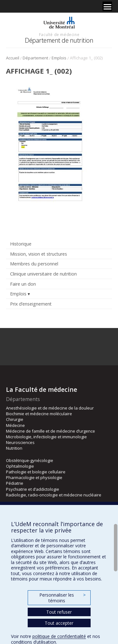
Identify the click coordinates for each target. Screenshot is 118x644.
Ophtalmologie (20, 466)
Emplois (59, 58)
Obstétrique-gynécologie (30, 460)
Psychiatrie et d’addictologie (33, 489)
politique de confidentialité (59, 636)
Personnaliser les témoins (62, 598)
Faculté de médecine (59, 34)
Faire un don (23, 284)
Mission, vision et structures (39, 254)
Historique (21, 244)
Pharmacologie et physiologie (34, 477)
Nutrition (14, 448)
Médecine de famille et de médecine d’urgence (51, 431)
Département (35, 58)
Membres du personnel (34, 264)
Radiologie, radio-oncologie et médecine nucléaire (54, 495)
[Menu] (107, 6)
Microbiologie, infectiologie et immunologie (46, 437)
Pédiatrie (15, 483)
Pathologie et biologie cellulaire (36, 472)
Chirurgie (15, 419)
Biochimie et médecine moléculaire (39, 414)
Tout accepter (59, 623)
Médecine (15, 425)
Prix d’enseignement (31, 304)
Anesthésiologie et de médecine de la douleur (50, 408)
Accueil (13, 58)
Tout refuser (59, 612)
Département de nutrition (59, 40)
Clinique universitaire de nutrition (43, 274)
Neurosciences (20, 442)
